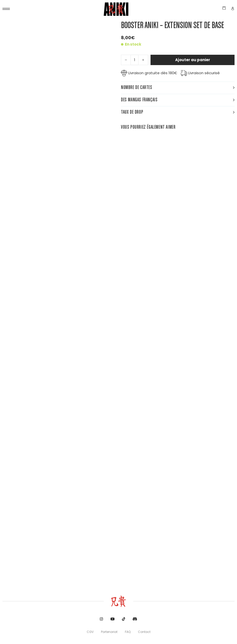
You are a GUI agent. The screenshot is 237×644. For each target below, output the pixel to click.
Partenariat (109, 632)
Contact (144, 632)
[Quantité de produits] (135, 60)
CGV (90, 632)
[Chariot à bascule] (224, 8)
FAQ (128, 632)
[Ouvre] (6, 9)
